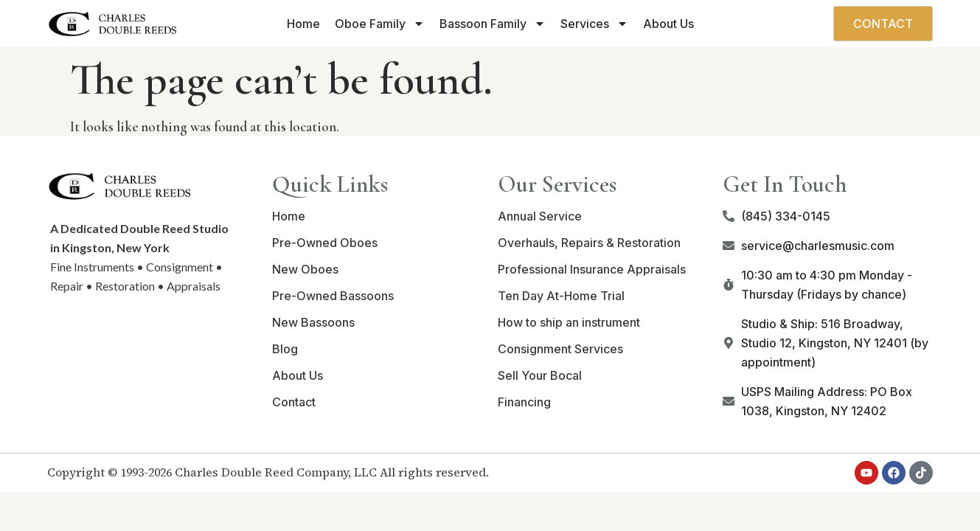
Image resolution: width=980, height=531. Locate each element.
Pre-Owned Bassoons (333, 296)
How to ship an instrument (569, 322)
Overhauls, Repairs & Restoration (589, 243)
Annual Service (540, 216)
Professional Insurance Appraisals (592, 269)
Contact (294, 402)
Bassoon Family (493, 24)
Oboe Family (380, 24)
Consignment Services (560, 349)
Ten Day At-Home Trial (561, 296)
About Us (668, 24)
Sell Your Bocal (540, 375)
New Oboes (305, 269)
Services (594, 24)
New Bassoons (313, 322)
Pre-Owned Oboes (325, 243)
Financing (524, 402)
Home (303, 24)
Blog (285, 349)
